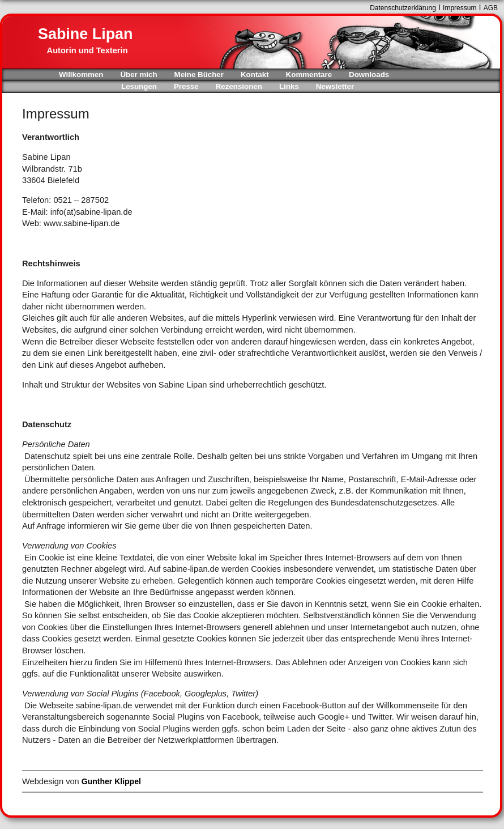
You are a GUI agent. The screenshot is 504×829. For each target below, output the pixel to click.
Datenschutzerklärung (403, 8)
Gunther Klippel (111, 781)
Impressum (460, 8)
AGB (491, 8)
